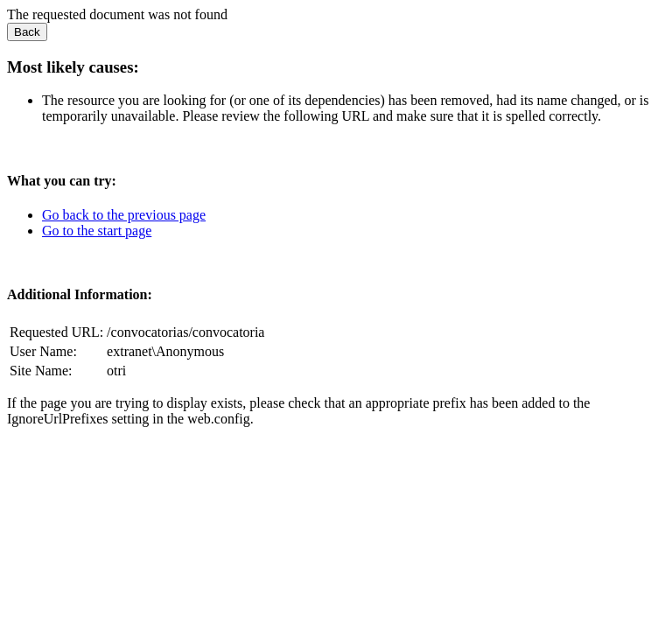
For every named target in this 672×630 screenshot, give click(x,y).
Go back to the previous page (124, 215)
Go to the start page (97, 231)
